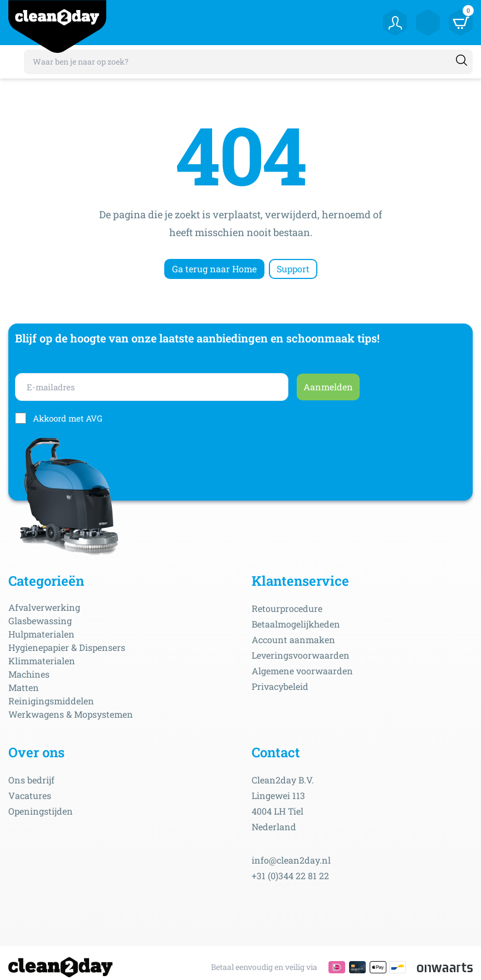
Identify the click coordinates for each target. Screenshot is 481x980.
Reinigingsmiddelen (51, 701)
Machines (29, 674)
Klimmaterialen (42, 661)
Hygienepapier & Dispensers (67, 647)
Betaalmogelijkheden (296, 624)
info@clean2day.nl (291, 860)
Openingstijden (41, 811)
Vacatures (30, 795)
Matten (24, 687)
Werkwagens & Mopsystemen (71, 714)
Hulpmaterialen (41, 634)
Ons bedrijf (31, 780)
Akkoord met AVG (68, 418)
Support (293, 269)
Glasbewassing (40, 621)
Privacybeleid (280, 686)
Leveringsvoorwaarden (301, 655)
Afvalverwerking (44, 607)
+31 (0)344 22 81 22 (290, 876)
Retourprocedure (287, 608)
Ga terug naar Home (214, 269)
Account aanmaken (293, 640)
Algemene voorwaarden (302, 671)
